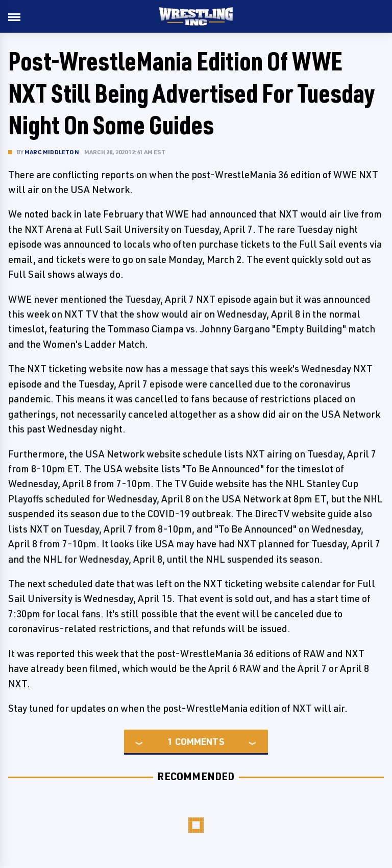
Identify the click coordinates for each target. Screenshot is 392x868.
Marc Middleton (52, 152)
